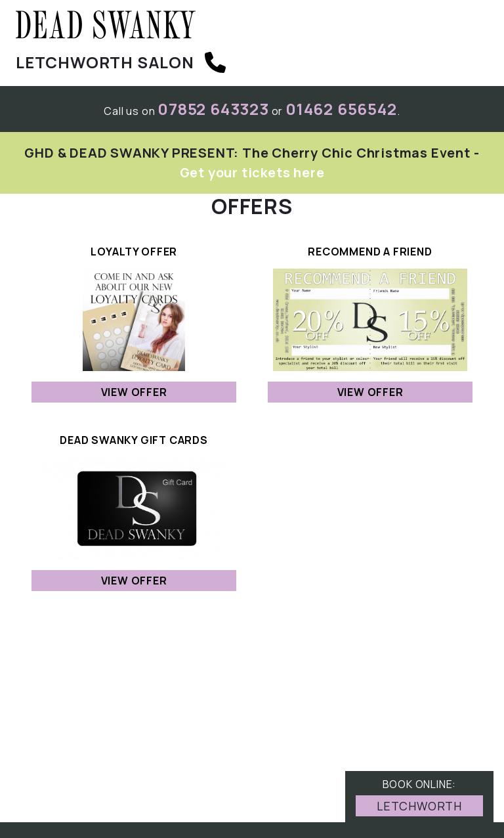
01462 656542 (341, 109)
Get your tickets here (252, 172)
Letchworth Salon (105, 62)
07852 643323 (213, 109)
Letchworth (419, 806)
